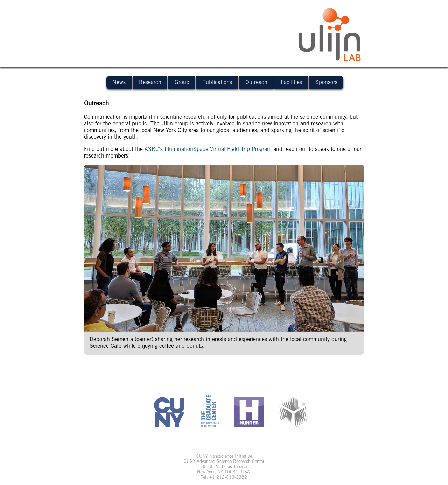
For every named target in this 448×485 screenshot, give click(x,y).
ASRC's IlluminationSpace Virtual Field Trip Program (208, 149)
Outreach (256, 82)
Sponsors (326, 82)
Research (150, 82)
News (119, 82)
